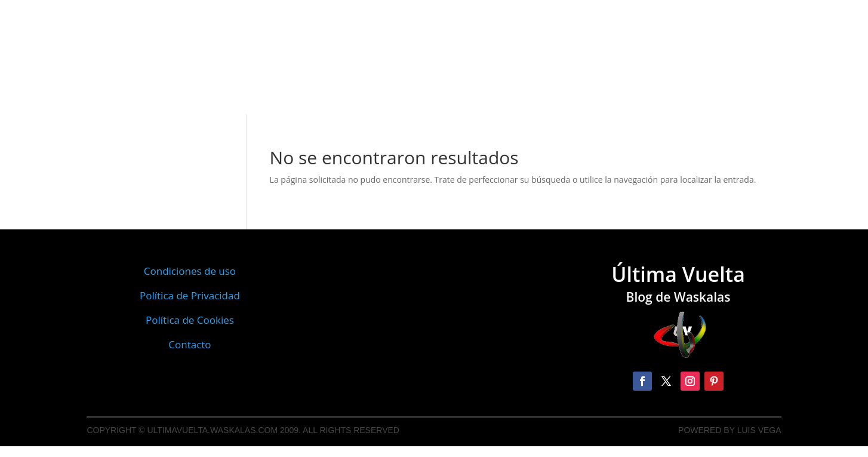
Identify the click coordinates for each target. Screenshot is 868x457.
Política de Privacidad (190, 295)
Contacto (190, 344)
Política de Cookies (190, 320)
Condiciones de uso (190, 271)
